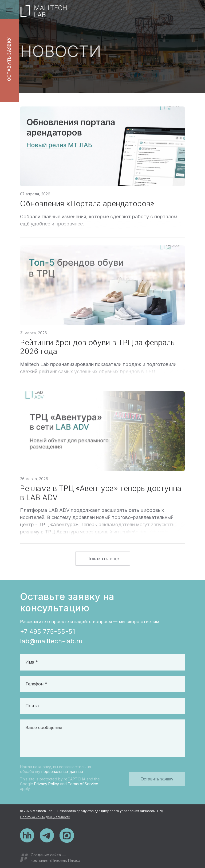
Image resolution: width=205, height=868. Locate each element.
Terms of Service (83, 784)
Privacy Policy (47, 784)
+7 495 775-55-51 (48, 632)
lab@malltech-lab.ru (51, 641)
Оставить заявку (9, 59)
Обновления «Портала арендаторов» (87, 206)
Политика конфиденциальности (45, 817)
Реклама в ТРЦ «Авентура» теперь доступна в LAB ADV (101, 496)
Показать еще (103, 561)
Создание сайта (46, 855)
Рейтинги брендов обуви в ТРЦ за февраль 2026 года (97, 350)
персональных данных (62, 772)
